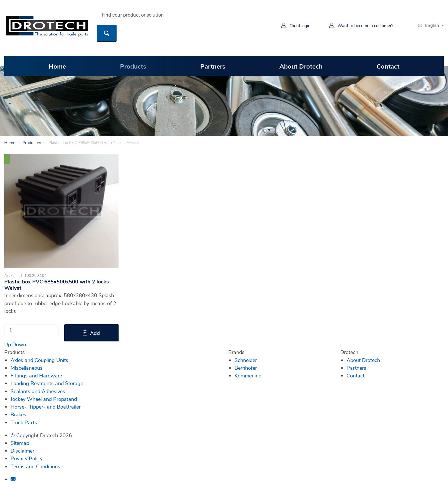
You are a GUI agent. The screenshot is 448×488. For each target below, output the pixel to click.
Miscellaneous (27, 368)
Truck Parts (24, 422)
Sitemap (20, 443)
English (428, 25)
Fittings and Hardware (36, 375)
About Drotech (301, 66)
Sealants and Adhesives (38, 391)
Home (57, 66)
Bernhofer (246, 368)
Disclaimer (22, 451)
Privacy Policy (27, 458)
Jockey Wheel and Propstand (44, 399)
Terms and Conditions (35, 466)
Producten (32, 142)
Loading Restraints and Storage (47, 383)
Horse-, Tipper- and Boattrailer (46, 407)
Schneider (246, 360)
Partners (213, 66)
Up (8, 344)
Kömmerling (248, 375)
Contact (388, 66)
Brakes (18, 414)
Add (95, 333)
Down (19, 344)
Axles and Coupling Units (39, 360)
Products (133, 66)
